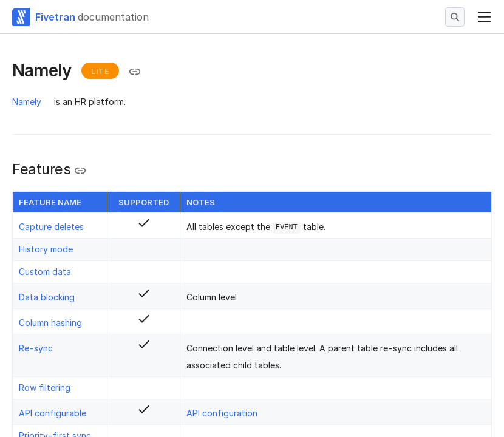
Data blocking (47, 297)
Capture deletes (51, 227)
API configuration (222, 413)
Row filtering (45, 388)
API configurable (53, 413)
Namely (27, 102)
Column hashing (50, 323)
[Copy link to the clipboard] (135, 72)
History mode (46, 249)
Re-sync (36, 348)
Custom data (45, 272)
